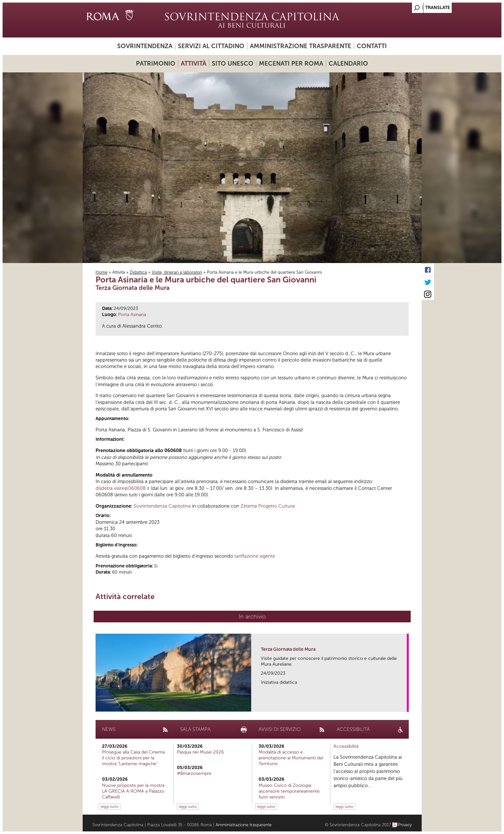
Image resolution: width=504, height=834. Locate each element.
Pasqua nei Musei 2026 (200, 752)
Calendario (348, 63)
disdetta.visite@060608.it (123, 488)
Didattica (138, 272)
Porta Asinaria (132, 315)
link (404, 705)
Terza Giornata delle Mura (288, 649)
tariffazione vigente (255, 556)
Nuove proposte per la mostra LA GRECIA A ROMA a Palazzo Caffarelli (133, 791)
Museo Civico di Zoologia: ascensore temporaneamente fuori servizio (289, 791)
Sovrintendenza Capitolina (162, 506)
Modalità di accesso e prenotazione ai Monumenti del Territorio (291, 758)
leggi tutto (110, 807)
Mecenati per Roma (291, 63)
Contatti (372, 46)
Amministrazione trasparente (301, 46)
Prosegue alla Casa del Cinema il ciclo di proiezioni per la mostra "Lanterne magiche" (133, 758)
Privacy (405, 825)
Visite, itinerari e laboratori (177, 272)
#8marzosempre (194, 773)
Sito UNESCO (233, 63)
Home (102, 272)
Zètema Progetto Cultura (268, 506)
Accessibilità (346, 746)
